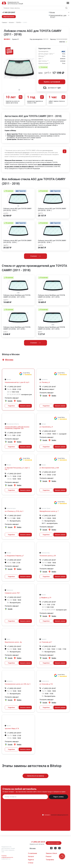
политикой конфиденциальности (59, 815)
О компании (32, 853)
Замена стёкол (51, 853)
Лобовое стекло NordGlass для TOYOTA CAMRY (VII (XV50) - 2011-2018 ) (17, 296)
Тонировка (50, 860)
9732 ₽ (5, 332)
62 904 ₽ (7, 216)
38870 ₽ (6, 245)
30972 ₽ (40, 213)
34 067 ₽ (42, 248)
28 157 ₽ (42, 216)
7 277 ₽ (41, 334)
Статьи (31, 863)
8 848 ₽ (7, 334)
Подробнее (11, 406)
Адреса (31, 860)
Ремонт (49, 856)
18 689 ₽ (7, 302)
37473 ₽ (40, 245)
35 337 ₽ (7, 248)
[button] (9, 360)
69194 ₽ (6, 213)
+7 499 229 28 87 (9, 12)
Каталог (31, 856)
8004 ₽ (40, 332)
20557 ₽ (6, 300)
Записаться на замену (36, 776)
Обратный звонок (9, 17)
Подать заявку (58, 797)
